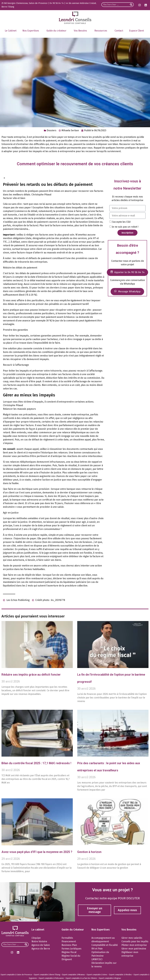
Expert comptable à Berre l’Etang (47, 975)
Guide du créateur (57, 31)
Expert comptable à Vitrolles (120, 975)
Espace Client (137, 31)
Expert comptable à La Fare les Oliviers (81, 978)
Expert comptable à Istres (97, 975)
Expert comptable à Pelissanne (51, 978)
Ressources (102, 31)
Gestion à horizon (89, 852)
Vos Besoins (81, 31)
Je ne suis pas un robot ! (125, 227)
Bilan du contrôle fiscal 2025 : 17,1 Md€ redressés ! (36, 763)
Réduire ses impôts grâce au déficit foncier (31, 675)
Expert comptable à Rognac (110, 978)
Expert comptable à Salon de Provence (16, 975)
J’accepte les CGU (121, 222)
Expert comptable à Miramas (74, 975)
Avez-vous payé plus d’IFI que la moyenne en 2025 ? (37, 852)
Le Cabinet (11, 31)
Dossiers (52, 130)
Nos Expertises (31, 31)
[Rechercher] (131, 5)
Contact (119, 31)
